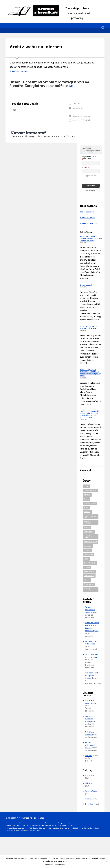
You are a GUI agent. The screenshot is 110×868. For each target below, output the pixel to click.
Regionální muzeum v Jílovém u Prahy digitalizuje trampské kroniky (89, 240)
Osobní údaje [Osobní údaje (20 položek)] (89, 566)
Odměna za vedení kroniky (91, 724)
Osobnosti (90, 798)
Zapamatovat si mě (89, 176)
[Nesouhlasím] (107, 862)
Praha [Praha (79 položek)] (86, 570)
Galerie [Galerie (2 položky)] (87, 506)
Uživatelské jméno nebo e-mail (89, 158)
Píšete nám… (91, 806)
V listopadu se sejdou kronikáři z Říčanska (89, 330)
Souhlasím (49, 864)
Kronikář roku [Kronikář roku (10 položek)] (89, 540)
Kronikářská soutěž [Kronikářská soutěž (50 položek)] (89, 552)
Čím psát (89, 778)
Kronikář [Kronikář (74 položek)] (87, 536)
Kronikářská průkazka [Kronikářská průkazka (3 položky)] (89, 546)
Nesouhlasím (60, 864)
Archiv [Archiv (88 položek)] (86, 491)
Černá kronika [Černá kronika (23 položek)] (89, 598)
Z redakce (90, 827)
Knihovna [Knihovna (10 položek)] (88, 519)
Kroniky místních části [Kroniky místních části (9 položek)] (90, 524)
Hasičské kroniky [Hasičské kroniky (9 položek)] (90, 510)
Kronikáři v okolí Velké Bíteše (90, 658)
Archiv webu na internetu (43, 47)
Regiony (89, 821)
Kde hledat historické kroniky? (90, 741)
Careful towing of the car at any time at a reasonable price (92, 643)
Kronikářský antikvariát (90, 224)
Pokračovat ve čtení (20, 72)
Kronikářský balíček (88, 218)
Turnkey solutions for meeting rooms (92, 624)
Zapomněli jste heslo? (91, 151)
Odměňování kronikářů (91, 756)
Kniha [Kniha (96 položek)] (86, 515)
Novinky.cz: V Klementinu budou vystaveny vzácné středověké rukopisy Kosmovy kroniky (89, 418)
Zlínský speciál (86, 287)
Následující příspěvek (81, 121)
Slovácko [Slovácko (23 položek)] (88, 581)
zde (72, 86)
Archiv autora (14, 110)
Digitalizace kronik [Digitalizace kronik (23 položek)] (89, 496)
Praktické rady (78, 108)
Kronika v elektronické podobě (90, 768)
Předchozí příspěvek (81, 117)
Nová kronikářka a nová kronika (91, 674)
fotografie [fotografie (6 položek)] (88, 501)
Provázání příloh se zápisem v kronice (90, 697)
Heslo (84, 168)
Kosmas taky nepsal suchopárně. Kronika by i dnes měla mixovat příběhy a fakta (91, 375)
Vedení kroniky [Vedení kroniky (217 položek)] (90, 590)
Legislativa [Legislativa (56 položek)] (88, 557)
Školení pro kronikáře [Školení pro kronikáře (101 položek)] (88, 604)
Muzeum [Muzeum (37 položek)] (87, 561)
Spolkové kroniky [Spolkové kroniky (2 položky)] (90, 585)
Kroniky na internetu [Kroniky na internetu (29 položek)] (88, 531)
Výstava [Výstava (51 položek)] (87, 594)
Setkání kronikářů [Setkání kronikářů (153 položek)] (88, 576)
